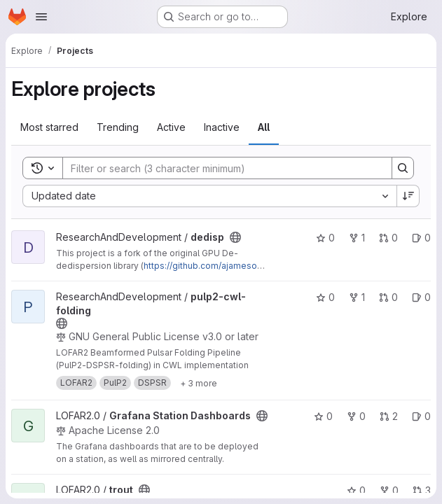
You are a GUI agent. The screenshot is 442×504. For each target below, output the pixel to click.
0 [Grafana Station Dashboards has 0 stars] (323, 416)
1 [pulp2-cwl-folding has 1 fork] (357, 297)
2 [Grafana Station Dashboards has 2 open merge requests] (389, 416)
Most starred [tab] (49, 127)
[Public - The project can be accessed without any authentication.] (235, 237)
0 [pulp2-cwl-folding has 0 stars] (325, 297)
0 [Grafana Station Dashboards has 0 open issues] (421, 416)
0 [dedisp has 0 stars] (325, 238)
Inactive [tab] (222, 127)
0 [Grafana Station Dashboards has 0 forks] (356, 416)
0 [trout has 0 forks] (389, 490)
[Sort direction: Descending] (408, 196)
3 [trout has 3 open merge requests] (422, 490)
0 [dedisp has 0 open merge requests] (388, 238)
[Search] (220, 168)
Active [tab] (171, 127)
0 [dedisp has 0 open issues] (421, 238)
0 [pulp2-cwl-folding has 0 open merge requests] (388, 297)
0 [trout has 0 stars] (356, 490)
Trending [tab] (118, 127)
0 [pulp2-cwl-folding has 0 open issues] (421, 297)
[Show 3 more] (199, 383)
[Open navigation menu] (41, 17)
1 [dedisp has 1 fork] (357, 238)
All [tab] (264, 127)
